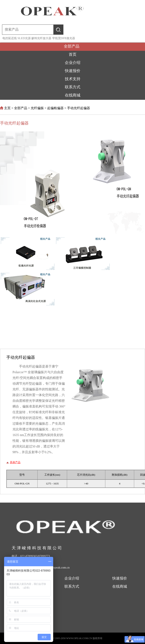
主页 (7, 108)
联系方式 (72, 586)
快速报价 (120, 578)
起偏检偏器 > (57, 108)
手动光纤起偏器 (79, 108)
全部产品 (73, 46)
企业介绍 (72, 578)
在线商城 (120, 586)
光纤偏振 (37, 108)
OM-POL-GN (22, 484)
